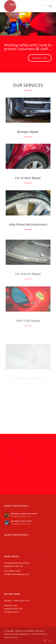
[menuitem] (44, 6)
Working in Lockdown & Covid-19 (24, 514)
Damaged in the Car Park (21, 521)
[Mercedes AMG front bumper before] (28, 114)
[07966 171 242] (40, 58)
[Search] (44, 6)
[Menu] (50, 6)
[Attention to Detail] (23, 6)
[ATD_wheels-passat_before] (28, 214)
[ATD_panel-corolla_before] (28, 162)
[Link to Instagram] (45, 640)
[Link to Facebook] (50, 640)
